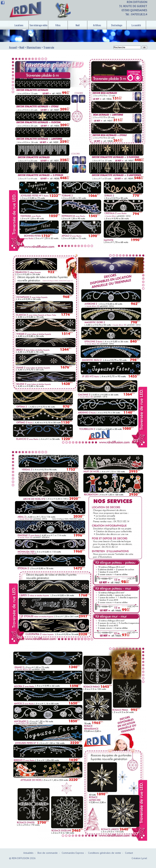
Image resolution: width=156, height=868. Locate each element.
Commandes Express (73, 853)
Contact (129, 853)
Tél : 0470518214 (136, 14)
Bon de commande (48, 853)
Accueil (13, 47)
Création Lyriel (139, 858)
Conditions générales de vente (105, 853)
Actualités (28, 853)
